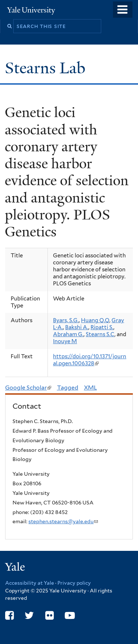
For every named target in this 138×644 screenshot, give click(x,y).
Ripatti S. (102, 327)
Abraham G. (68, 334)
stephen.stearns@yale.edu (63, 521)
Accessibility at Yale (30, 583)
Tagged (68, 388)
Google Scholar (28, 388)
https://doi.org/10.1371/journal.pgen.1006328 (90, 360)
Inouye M (65, 341)
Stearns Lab (47, 68)
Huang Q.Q (95, 320)
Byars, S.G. (66, 320)
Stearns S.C (100, 334)
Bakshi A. (77, 327)
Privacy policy (74, 583)
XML (90, 388)
